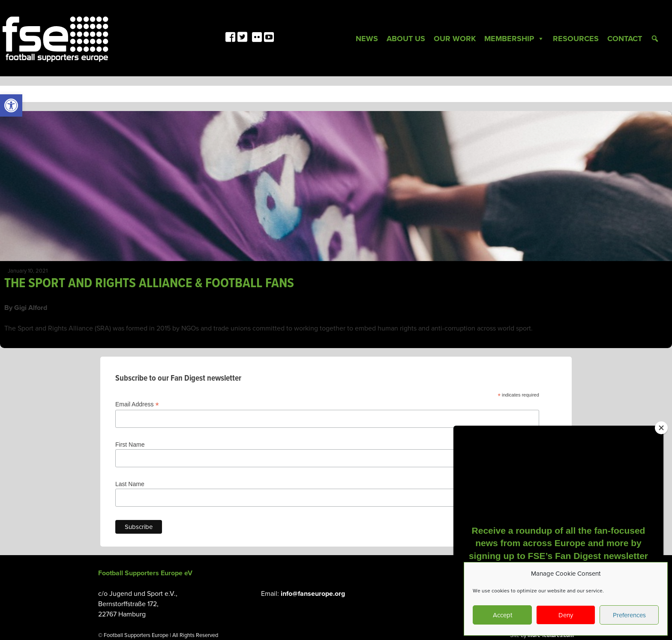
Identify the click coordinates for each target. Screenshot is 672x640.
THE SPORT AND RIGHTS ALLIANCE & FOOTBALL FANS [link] (149, 284)
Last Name (130, 484)
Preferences (629, 615)
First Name (130, 445)
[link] (11, 105)
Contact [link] (625, 39)
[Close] (661, 428)
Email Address (137, 404)
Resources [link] (576, 39)
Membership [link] (514, 39)
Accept (502, 615)
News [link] (367, 39)
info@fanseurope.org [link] (313, 594)
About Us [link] (406, 39)
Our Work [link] (455, 39)
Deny (566, 615)
